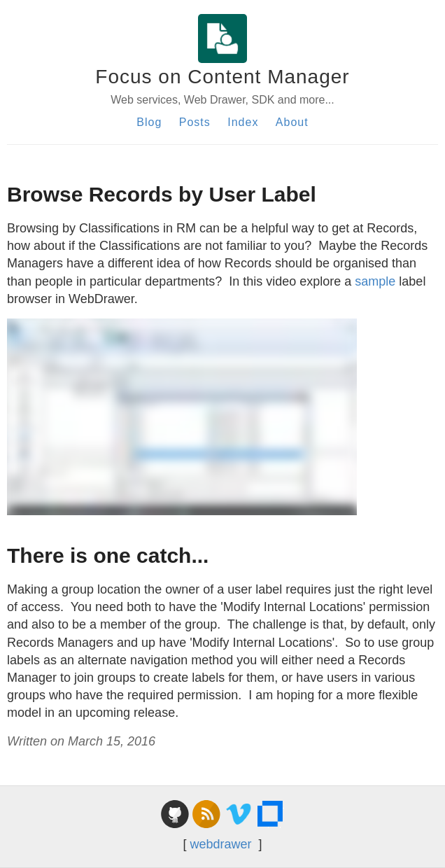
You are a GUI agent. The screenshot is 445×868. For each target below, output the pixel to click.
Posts (195, 122)
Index (243, 122)
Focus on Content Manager (222, 77)
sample (377, 281)
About (292, 122)
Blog (149, 122)
